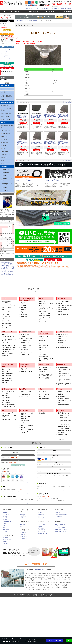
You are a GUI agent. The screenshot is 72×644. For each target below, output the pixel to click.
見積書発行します (24, 534)
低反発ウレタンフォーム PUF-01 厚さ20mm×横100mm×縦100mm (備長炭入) (50, 116)
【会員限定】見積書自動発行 (62, 514)
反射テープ (5, 371)
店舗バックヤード (7, 543)
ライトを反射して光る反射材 (7, 126)
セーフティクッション (63, 335)
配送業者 (40, 512)
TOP (5, 11)
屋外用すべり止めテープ (64, 392)
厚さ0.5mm (24, 303)
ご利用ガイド (27, 9)
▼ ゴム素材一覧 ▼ (16, 11)
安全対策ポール (5, 142)
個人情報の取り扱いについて (21, 594)
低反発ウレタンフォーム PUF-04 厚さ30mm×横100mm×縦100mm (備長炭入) (36, 143)
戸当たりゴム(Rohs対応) (46, 316)
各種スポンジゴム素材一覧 (7, 103)
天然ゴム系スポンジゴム (8, 337)
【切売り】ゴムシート (6, 170)
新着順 (69, 102)
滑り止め (3, 149)
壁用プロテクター (62, 343)
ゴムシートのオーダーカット (24, 180)
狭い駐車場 (5, 538)
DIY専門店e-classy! (6, 262)
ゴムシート (5, 298)
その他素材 (4, 146)
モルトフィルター (5, 117)
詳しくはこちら (31, 483)
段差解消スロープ (5, 136)
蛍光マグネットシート (26, 371)
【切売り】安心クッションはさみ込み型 (7, 184)
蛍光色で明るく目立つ (6, 130)
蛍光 (4, 526)
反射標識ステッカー (44, 399)
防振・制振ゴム (5, 92)
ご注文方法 (23, 524)
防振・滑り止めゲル (63, 314)
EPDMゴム (5, 319)
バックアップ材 (25, 354)
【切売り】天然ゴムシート (65, 415)
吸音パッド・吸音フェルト (28, 425)
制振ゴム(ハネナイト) (63, 310)
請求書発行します (24, 536)
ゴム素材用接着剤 (7, 323)
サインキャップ (43, 396)
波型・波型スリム (44, 345)
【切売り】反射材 (5, 173)
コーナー (41, 343)
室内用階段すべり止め (63, 405)
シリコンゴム (6, 321)
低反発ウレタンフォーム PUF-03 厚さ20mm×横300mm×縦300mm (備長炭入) (23, 143)
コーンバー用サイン (44, 394)
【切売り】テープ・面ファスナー (7, 180)
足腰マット (5, 396)
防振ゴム (60, 303)
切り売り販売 (4, 167)
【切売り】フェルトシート (7, 176)
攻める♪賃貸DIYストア (7, 275)
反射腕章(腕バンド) (7, 380)
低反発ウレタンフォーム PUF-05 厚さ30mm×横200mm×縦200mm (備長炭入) (50, 143)
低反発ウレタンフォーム (8, 345)
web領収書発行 (59, 516)
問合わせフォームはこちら (55, 640)
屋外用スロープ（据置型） (61, 532)
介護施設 (5, 541)
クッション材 (4, 139)
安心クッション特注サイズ (61, 528)
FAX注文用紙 (50, 9)
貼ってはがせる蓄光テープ (46, 378)
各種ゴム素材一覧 (5, 86)
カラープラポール (25, 396)
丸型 (40, 350)
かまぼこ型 (42, 341)
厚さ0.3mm (24, 317)
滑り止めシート (62, 394)
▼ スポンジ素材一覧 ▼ (33, 11)
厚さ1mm (23, 305)
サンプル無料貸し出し (43, 532)
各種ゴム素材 (6, 529)
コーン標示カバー (44, 392)
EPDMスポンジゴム (7, 335)
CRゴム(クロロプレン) (8, 307)
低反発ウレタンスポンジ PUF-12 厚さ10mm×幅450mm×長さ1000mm (36, 116)
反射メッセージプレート (8, 378)
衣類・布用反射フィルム (8, 376)
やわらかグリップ (62, 345)
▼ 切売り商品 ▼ (67, 11)
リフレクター (62, 437)
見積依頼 (56, 9)
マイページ (63, 9)
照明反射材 (42, 413)
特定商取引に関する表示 (38, 594)
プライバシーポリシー (52, 594)
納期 (39, 516)
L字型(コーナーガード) (45, 336)
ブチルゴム (5, 328)
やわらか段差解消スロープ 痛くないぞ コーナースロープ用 (65, 375)
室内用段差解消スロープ (64, 367)
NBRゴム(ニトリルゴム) (8, 305)
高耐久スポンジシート (8, 354)
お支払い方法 (23, 532)
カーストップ (43, 322)
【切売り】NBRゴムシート (65, 418)
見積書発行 (4, 53)
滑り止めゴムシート (7, 325)
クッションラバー (7, 312)
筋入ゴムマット (6, 402)
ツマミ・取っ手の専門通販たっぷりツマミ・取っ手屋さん (8, 269)
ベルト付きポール (25, 394)
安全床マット (4, 158)
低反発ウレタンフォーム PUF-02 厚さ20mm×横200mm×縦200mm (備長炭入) (64, 116)
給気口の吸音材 (25, 421)
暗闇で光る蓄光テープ (44, 365)
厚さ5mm (23, 312)
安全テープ (4, 164)
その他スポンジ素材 (6, 120)
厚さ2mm (23, 307)
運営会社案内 (23, 516)
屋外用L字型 (42, 348)
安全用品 (3, 123)
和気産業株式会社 (39, 570)
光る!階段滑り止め (44, 372)
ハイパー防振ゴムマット (64, 301)
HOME (16, 20)
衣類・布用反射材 (63, 439)
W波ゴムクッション (63, 312)
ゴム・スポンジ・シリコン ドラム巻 (7, 110)
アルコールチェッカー (6, 155)
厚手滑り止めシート (63, 396)
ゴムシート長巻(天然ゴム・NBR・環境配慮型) (6, 96)
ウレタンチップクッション (9, 347)
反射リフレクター (7, 369)
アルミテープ (24, 432)
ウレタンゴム (6, 314)
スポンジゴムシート (6, 106)
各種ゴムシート (5, 89)
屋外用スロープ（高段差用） (62, 530)
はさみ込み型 (43, 354)
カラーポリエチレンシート (28, 352)
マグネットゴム (6, 316)
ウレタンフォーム (7, 343)
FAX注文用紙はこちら (18, 465)
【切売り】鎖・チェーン (7, 188)
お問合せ (69, 9)
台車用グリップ (62, 341)
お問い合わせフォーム (47, 498)
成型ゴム (3, 100)
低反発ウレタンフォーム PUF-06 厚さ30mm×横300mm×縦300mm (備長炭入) (64, 143)
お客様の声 (42, 9)
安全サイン (4, 161)
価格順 (65, 102)
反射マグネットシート (8, 374)
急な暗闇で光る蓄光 (6, 133)
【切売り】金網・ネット (7, 191)
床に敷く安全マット (7, 389)
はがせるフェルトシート (8, 400)
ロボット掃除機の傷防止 (64, 347)
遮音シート (24, 428)
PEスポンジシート (7, 356)
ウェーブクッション (44, 357)
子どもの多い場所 (7, 539)
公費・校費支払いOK (6, 55)
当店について (35, 9)
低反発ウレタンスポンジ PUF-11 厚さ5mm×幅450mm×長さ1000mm (23, 116)
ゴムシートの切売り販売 (52, 180)
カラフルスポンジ (25, 350)
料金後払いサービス (6, 59)
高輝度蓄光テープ (44, 370)
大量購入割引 (5, 51)
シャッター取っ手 (25, 341)
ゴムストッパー (43, 301)
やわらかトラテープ (7, 413)
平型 (40, 352)
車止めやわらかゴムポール (28, 392)
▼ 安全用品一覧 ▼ (51, 11)
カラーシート (24, 347)
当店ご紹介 (23, 514)
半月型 (41, 339)
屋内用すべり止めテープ (64, 399)
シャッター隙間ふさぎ (6, 113)
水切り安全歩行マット (8, 398)
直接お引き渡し (41, 518)
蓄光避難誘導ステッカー (45, 367)
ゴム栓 (41, 306)
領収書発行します (24, 538)
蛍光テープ (24, 369)
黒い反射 (4, 383)
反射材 (4, 524)
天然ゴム (4, 310)
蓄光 (4, 527)
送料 (21, 526)
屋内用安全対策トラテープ (9, 419)
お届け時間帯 (41, 514)
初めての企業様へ (6, 49)
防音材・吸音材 (5, 152)
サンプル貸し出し (6, 57)
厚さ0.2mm (24, 314)
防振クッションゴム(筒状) (46, 303)
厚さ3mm (23, 310)
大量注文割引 (41, 526)
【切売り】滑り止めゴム (64, 424)
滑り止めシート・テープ (64, 389)
